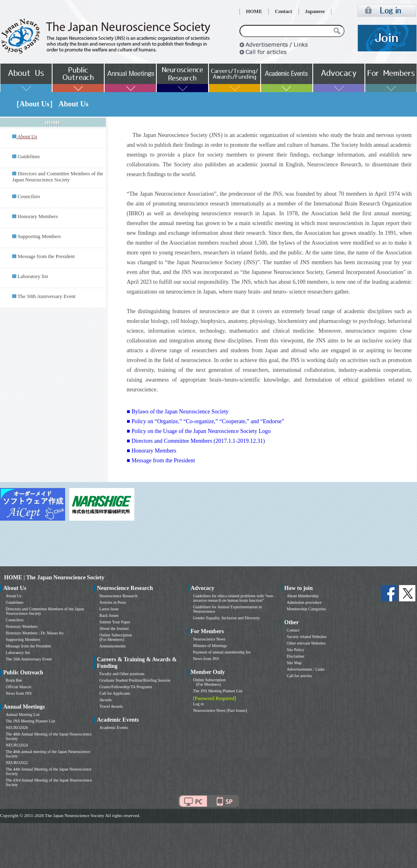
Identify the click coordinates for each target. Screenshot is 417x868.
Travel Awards (111, 706)
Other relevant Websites (306, 643)
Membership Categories (306, 609)
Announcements (113, 646)
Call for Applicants (115, 693)
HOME (254, 11)
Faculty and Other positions (122, 674)
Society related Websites (307, 637)
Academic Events (114, 728)
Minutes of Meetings (210, 646)
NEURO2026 (17, 728)
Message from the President (46, 256)
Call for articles (299, 676)
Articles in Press (113, 602)
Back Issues (109, 615)
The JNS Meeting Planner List (31, 721)
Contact (284, 11)
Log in (198, 704)
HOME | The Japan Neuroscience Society (54, 578)
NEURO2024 (17, 745)
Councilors (29, 197)
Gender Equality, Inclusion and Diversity (226, 618)
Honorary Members (38, 216)
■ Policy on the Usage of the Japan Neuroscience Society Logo (199, 431)
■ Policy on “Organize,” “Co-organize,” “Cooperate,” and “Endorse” (205, 421)
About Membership (303, 596)
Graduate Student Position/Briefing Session (135, 680)
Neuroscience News (209, 639)
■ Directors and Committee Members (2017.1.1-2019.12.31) (196, 441)
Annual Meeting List (23, 714)
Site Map (294, 663)
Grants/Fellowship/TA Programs (126, 687)
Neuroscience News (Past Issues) (220, 710)
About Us (14, 596)
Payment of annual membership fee (222, 652)
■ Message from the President (161, 461)
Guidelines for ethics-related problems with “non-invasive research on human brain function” (234, 598)
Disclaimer (296, 656)
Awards (105, 700)
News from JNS (19, 693)
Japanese (315, 11)
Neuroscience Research (119, 596)
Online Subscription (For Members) (116, 637)
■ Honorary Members (151, 451)
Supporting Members (39, 236)
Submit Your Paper (115, 622)
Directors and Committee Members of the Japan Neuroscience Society (58, 177)
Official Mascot (19, 687)
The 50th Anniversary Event (46, 296)
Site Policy (296, 650)
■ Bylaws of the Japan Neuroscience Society (178, 412)
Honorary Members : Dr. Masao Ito (35, 633)
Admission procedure (304, 602)
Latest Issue (109, 609)
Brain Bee (14, 680)
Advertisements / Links (306, 669)
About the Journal (114, 628)
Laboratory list (33, 276)
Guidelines (29, 157)
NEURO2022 (17, 763)
